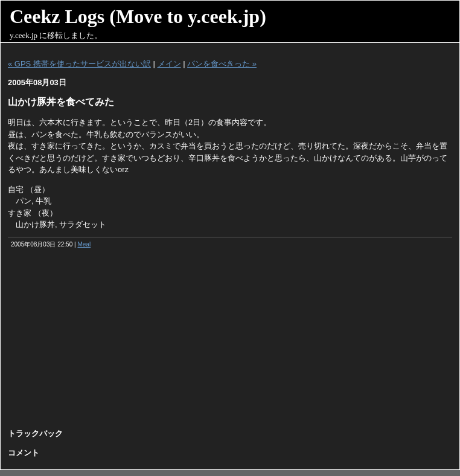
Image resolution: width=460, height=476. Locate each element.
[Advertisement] (230, 343)
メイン (169, 64)
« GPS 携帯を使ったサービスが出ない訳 (79, 64)
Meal (84, 244)
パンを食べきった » (222, 64)
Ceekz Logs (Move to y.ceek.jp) (138, 16)
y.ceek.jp (24, 35)
